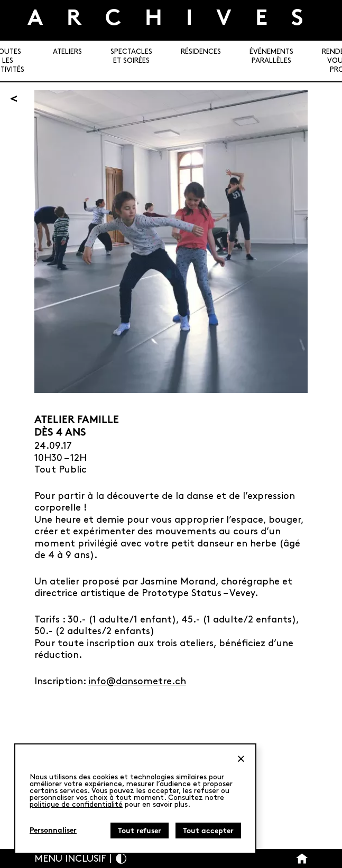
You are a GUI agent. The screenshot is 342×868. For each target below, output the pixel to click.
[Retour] (14, 99)
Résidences (201, 52)
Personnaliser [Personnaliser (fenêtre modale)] (53, 831)
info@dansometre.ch (137, 681)
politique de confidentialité (76, 804)
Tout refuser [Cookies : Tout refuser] (140, 831)
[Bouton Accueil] (302, 859)
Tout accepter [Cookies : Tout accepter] (208, 831)
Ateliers (67, 52)
